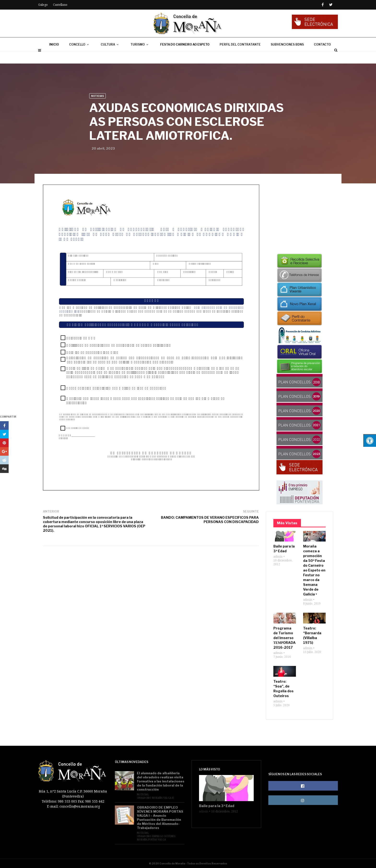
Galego (43, 5)
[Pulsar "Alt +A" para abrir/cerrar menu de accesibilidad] (370, 440)
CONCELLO (80, 56)
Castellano (60, 5)
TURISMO (140, 56)
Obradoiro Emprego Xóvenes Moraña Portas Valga (156, 838)
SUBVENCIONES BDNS (287, 56)
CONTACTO (322, 56)
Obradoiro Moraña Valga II (155, 798)
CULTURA (111, 56)
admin (278, 557)
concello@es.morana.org (80, 806)
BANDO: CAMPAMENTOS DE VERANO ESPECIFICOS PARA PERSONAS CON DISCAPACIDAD (210, 520)
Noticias (97, 96)
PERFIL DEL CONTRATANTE (240, 56)
